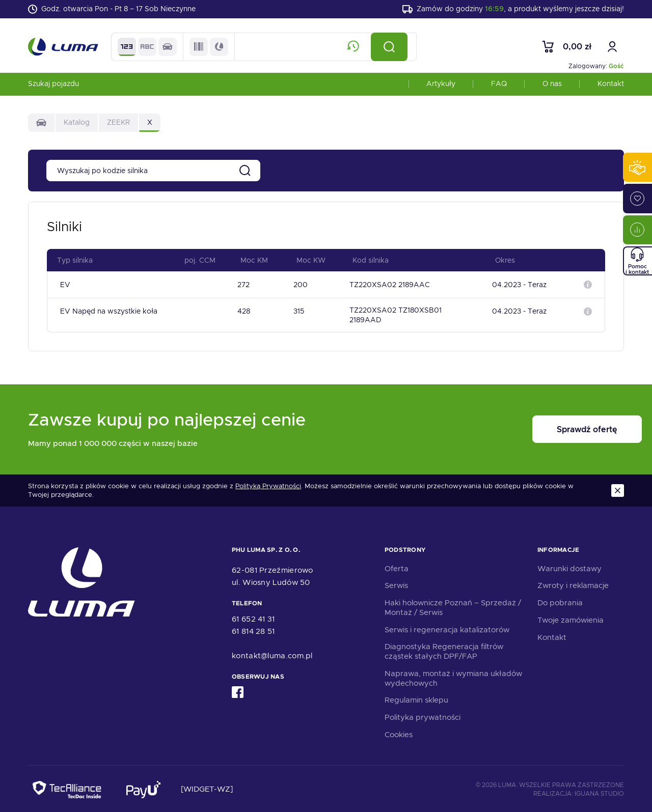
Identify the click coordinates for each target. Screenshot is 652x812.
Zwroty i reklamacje (573, 584)
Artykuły (441, 89)
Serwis (396, 584)
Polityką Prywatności (268, 485)
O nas (552, 89)
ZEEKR (118, 127)
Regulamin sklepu (416, 698)
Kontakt (611, 89)
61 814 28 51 (253, 629)
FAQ (499, 89)
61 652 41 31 (253, 617)
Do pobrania (560, 601)
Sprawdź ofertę (561, 428)
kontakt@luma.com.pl (272, 654)
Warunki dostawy (569, 567)
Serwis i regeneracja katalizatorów (447, 628)
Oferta (397, 567)
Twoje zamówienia (570, 618)
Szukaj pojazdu (53, 89)
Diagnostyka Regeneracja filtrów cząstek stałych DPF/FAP (444, 650)
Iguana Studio (599, 792)
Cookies (399, 733)
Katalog (77, 127)
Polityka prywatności (423, 716)
